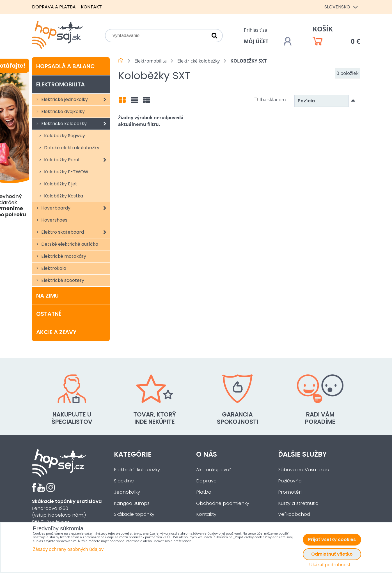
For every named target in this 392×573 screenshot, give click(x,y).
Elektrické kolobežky (75, 124)
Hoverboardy (75, 208)
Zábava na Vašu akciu (304, 470)
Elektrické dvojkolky (62, 111)
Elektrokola (53, 268)
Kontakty (206, 514)
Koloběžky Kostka (63, 196)
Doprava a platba (54, 7)
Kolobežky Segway (64, 136)
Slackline (124, 481)
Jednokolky (127, 492)
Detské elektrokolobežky (71, 148)
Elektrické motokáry (63, 256)
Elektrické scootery (62, 280)
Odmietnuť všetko (332, 554)
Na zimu (47, 296)
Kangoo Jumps (132, 503)
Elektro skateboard (75, 232)
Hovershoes (54, 220)
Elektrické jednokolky (75, 100)
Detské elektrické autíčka (69, 244)
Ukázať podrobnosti (330, 565)
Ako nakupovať (214, 470)
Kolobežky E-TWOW (66, 172)
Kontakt (91, 7)
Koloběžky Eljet (60, 184)
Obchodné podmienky (223, 503)
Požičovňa (290, 481)
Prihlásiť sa (255, 30)
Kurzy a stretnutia (298, 503)
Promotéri (290, 492)
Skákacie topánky (134, 514)
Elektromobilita (60, 84)
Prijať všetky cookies (332, 539)
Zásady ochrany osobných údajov (68, 549)
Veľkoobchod (294, 514)
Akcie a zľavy (56, 332)
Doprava (206, 481)
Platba (204, 492)
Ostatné (49, 314)
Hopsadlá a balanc (66, 66)
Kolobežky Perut (76, 160)
